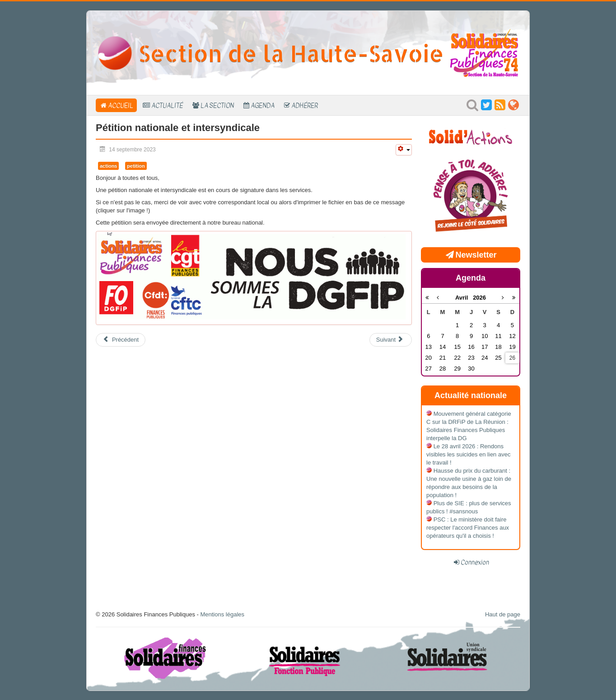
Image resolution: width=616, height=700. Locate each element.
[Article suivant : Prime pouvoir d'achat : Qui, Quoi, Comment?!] (391, 340)
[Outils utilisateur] (404, 150)
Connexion (475, 562)
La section (217, 105)
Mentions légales (222, 614)
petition (136, 166)
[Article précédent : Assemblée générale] (121, 340)
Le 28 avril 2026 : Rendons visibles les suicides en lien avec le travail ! (468, 454)
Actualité (167, 105)
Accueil (121, 105)
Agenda (263, 105)
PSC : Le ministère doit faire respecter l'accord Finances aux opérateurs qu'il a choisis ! (468, 528)
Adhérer (305, 105)
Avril (464, 298)
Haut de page (503, 614)
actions (108, 166)
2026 (479, 298)
